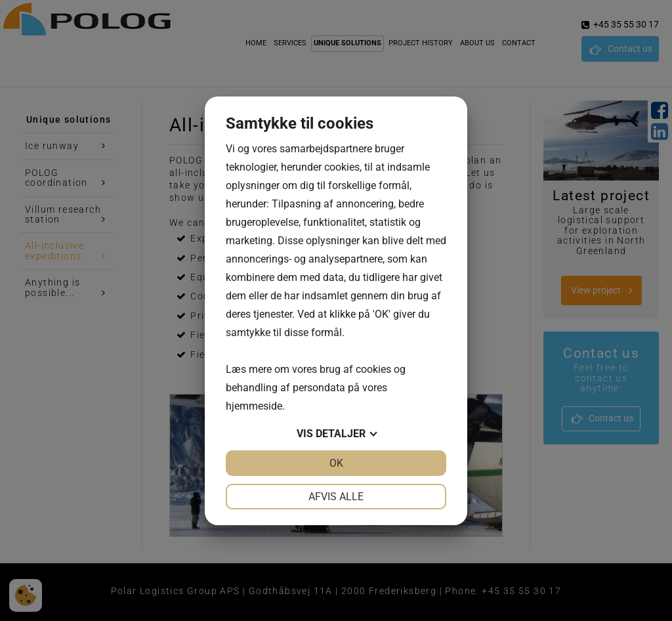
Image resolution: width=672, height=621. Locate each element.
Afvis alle (336, 497)
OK (336, 463)
